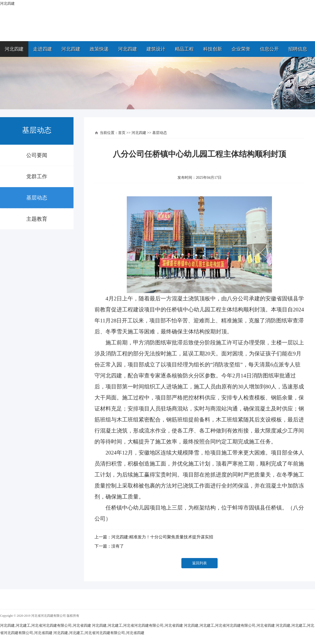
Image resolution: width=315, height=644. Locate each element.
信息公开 (269, 49)
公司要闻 (37, 155)
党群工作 (37, 176)
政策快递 (99, 49)
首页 (122, 133)
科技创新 (213, 49)
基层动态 (37, 198)
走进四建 (43, 49)
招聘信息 (298, 49)
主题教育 (37, 219)
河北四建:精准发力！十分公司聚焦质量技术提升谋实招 (162, 537)
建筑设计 (156, 49)
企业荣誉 (241, 49)
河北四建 (14, 49)
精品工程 (184, 49)
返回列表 (199, 563)
